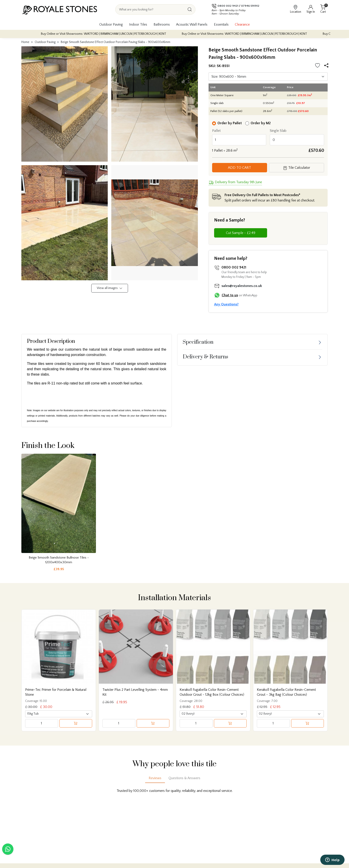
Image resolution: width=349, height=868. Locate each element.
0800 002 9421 (228, 6)
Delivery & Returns (205, 357)
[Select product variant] (59, 714)
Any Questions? (226, 304)
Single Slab (278, 131)
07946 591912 (250, 6)
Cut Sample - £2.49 (241, 233)
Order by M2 (261, 123)
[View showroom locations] (296, 9)
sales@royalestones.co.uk (242, 286)
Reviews (155, 778)
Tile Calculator (296, 168)
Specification (198, 342)
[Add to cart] (76, 723)
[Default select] (268, 77)
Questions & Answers (184, 778)
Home (25, 42)
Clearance (242, 24)
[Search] (190, 9)
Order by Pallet (230, 123)
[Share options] (327, 66)
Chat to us (230, 295)
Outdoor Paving (111, 24)
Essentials (221, 24)
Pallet (216, 131)
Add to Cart (239, 168)
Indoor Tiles (138, 24)
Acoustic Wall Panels (192, 24)
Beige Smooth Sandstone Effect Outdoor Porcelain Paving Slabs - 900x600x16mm (116, 42)
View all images (110, 288)
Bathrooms (162, 24)
